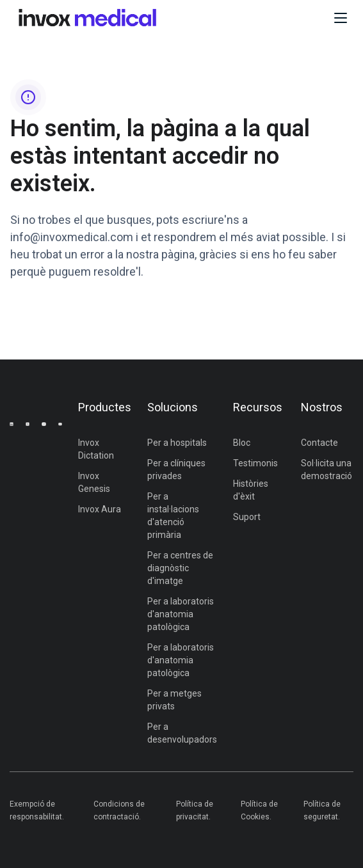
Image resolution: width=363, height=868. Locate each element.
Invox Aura (100, 509)
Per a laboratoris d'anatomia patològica (181, 614)
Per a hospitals (177, 443)
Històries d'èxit (251, 490)
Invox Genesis (94, 482)
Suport (247, 517)
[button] (341, 18)
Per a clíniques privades (176, 470)
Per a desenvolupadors (182, 733)
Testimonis (255, 463)
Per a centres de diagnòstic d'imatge (180, 568)
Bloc (242, 443)
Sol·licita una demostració (327, 470)
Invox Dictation (96, 449)
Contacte (319, 443)
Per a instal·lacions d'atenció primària (173, 516)
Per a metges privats (174, 700)
